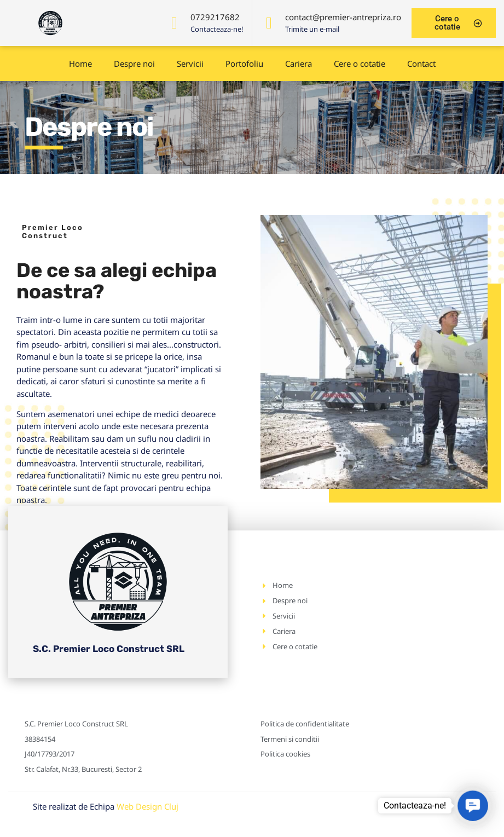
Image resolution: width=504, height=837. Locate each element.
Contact (421, 64)
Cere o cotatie (360, 64)
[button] (473, 806)
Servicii (190, 64)
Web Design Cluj (147, 806)
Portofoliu (244, 64)
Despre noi (134, 64)
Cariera (299, 64)
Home (80, 64)
